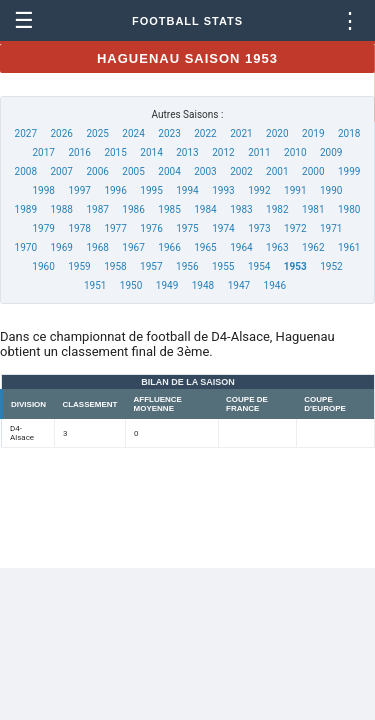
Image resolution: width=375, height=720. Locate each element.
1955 (223, 266)
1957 (151, 266)
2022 (205, 133)
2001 (277, 171)
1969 (61, 247)
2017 (44, 152)
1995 (151, 190)
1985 (169, 209)
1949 (167, 285)
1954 (259, 266)
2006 (97, 171)
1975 (187, 228)
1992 (259, 190)
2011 (259, 152)
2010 (295, 152)
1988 (61, 209)
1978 (79, 228)
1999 (349, 171)
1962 (313, 247)
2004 (169, 171)
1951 (95, 285)
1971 (331, 228)
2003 (205, 171)
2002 (241, 171)
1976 (151, 228)
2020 (277, 133)
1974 (223, 228)
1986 (133, 209)
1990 (331, 190)
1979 (44, 228)
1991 (295, 190)
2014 (151, 152)
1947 (239, 285)
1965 (205, 247)
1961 (349, 247)
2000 (313, 171)
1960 (43, 266)
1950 (131, 285)
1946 (275, 285)
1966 (169, 247)
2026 (61, 133)
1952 (331, 266)
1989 (26, 209)
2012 (223, 152)
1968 (97, 247)
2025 (97, 133)
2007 (61, 171)
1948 (203, 285)
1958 (115, 266)
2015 (115, 152)
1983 (241, 209)
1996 (115, 190)
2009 (331, 152)
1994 (187, 190)
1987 (97, 209)
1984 (205, 209)
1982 (277, 209)
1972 (295, 228)
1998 (44, 190)
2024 (133, 133)
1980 (349, 209)
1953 (295, 266)
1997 (79, 190)
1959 (79, 266)
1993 (223, 190)
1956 (187, 266)
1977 (115, 228)
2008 (26, 171)
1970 (26, 247)
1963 (277, 247)
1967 (133, 247)
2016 (79, 152)
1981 (313, 209)
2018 (349, 133)
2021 (241, 133)
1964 (241, 247)
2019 (313, 133)
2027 (26, 133)
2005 (133, 171)
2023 (169, 133)
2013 (187, 152)
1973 (259, 228)
